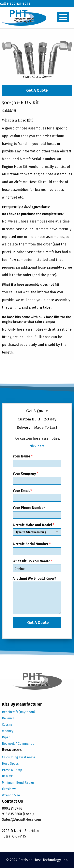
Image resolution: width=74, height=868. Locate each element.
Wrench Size (11, 795)
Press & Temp (12, 770)
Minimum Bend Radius (18, 783)
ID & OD (8, 776)
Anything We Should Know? (37, 595)
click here (37, 446)
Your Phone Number (37, 512)
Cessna (7, 725)
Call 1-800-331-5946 (15, 4)
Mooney (8, 731)
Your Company (37, 478)
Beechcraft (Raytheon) (18, 712)
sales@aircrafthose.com (18, 11)
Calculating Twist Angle (19, 757)
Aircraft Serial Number (37, 549)
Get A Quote (37, 90)
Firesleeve (9, 789)
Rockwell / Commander (19, 744)
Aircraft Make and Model (37, 530)
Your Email (37, 495)
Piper (6, 737)
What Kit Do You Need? (37, 566)
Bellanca (8, 718)
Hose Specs (10, 764)
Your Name (37, 461)
